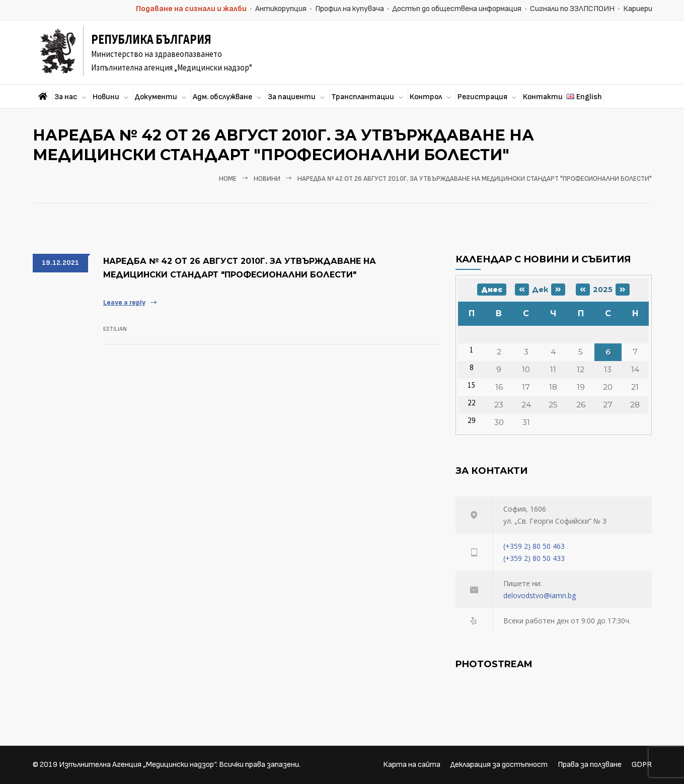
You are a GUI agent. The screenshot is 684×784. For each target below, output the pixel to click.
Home (228, 179)
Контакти (543, 97)
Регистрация (482, 97)
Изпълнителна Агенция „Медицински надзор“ (137, 765)
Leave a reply (124, 302)
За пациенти (292, 97)
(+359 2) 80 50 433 (534, 558)
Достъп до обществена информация (457, 9)
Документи (156, 97)
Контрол (426, 97)
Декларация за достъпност (499, 765)
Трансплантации (363, 97)
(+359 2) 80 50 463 (534, 546)
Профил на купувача (350, 9)
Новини (106, 97)
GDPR (642, 765)
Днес (492, 290)
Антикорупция (281, 9)
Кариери (638, 9)
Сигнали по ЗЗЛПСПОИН (572, 9)
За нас (66, 97)
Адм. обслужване (222, 97)
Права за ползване (590, 765)
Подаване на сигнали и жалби (191, 9)
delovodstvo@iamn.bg (540, 595)
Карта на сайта (412, 765)
